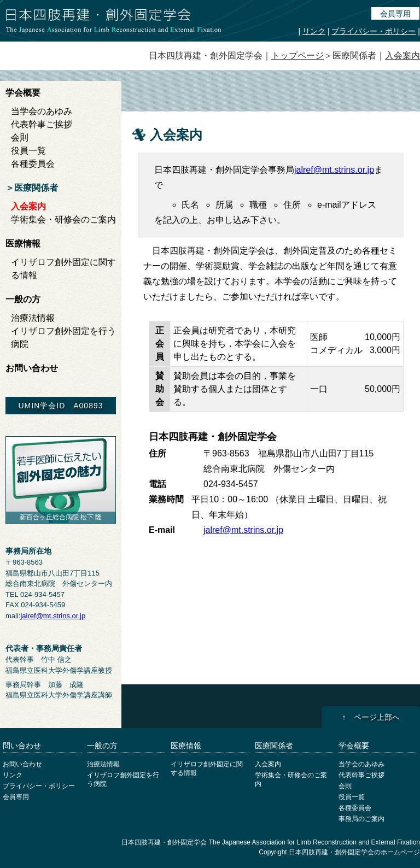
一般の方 (23, 299)
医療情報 (23, 244)
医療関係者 (36, 188)
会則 (20, 137)
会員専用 (395, 14)
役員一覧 (28, 151)
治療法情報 (33, 318)
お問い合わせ (32, 368)
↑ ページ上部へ (371, 717)
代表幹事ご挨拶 (42, 124)
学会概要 (23, 93)
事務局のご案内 (361, 819)
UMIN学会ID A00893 (60, 406)
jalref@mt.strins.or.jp (334, 170)
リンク (314, 31)
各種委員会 (33, 164)
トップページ (297, 55)
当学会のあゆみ (42, 111)
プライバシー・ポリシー (374, 31)
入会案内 (402, 55)
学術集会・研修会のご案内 (63, 219)
